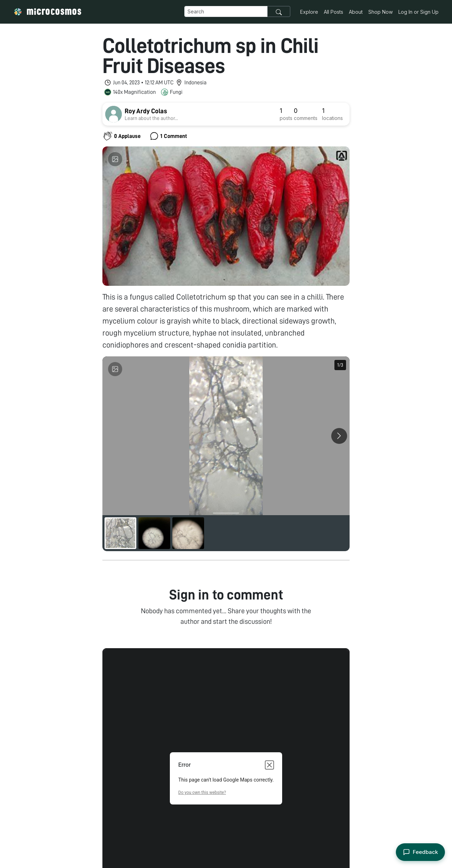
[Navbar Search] (226, 11)
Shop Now (380, 12)
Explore (309, 12)
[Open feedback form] (420, 852)
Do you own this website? (202, 782)
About (356, 12)
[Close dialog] (269, 754)
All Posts (334, 12)
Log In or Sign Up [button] (418, 12)
